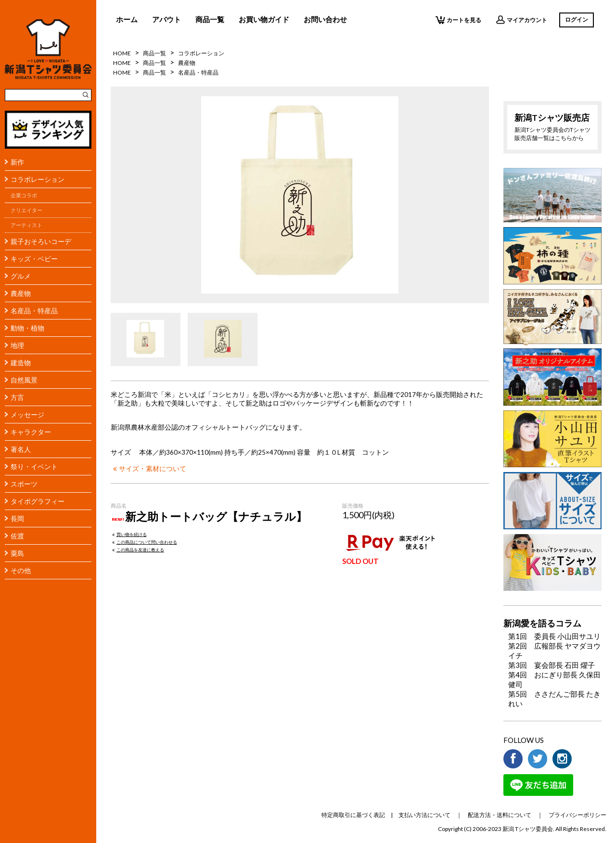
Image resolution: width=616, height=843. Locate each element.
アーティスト (26, 225)
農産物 (21, 293)
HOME (122, 53)
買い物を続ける (129, 534)
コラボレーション (38, 179)
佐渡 (17, 536)
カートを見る (458, 20)
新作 (17, 162)
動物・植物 (27, 328)
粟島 (17, 553)
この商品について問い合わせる (144, 542)
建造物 (21, 363)
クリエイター (26, 210)
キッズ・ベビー (34, 259)
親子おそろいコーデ (41, 241)
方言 (17, 397)
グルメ (21, 276)
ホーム (127, 19)
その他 (21, 570)
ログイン (577, 19)
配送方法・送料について (500, 815)
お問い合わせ (325, 19)
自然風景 (24, 380)
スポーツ (24, 484)
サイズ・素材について (148, 469)
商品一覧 (210, 19)
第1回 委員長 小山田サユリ (554, 636)
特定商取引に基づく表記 (353, 815)
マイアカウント (521, 20)
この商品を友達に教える (137, 550)
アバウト (167, 19)
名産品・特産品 (34, 311)
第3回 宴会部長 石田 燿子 (552, 665)
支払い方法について (424, 815)
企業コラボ (24, 195)
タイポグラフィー (38, 501)
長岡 (17, 518)
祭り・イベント (34, 466)
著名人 (21, 449)
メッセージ (27, 415)
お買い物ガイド (264, 19)
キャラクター (31, 432)
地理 (17, 345)
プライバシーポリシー (577, 815)
